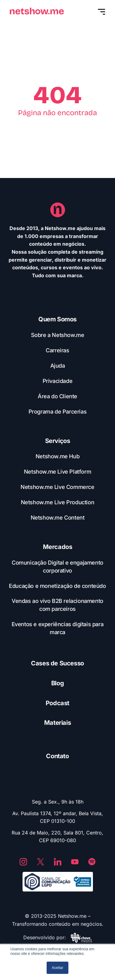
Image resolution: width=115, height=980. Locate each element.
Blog (57, 683)
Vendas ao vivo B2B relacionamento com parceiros (57, 605)
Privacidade (58, 381)
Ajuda (58, 366)
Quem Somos (57, 319)
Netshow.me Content (58, 518)
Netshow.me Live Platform (57, 472)
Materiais (57, 723)
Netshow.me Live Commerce (57, 487)
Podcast (57, 703)
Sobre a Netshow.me (58, 335)
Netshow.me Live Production (58, 502)
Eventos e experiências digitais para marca (58, 628)
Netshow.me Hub (57, 456)
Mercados (58, 547)
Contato (57, 756)
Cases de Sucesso (57, 663)
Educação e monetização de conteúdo (57, 586)
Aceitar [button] (57, 968)
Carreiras (57, 350)
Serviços (58, 441)
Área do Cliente (57, 396)
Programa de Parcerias (58, 412)
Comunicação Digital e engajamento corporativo (57, 567)
